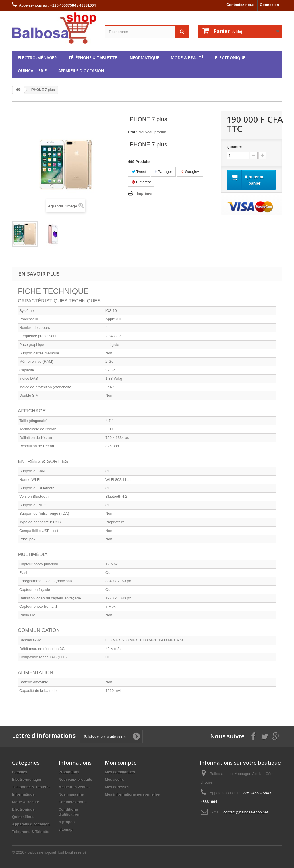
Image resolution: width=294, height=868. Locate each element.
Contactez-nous (240, 5)
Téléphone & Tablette (93, 58)
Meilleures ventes (74, 787)
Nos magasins (71, 794)
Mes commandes (120, 772)
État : (133, 132)
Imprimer (145, 193)
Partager (163, 172)
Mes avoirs (114, 779)
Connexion (269, 5)
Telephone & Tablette (31, 832)
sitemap (66, 829)
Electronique (230, 58)
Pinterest (141, 182)
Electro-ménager (37, 58)
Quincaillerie (32, 71)
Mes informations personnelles (132, 794)
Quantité (234, 147)
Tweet (139, 172)
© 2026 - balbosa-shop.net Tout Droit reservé (49, 852)
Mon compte (121, 763)
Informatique (144, 58)
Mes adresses (117, 787)
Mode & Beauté (187, 58)
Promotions (69, 772)
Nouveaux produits (76, 779)
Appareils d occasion (81, 71)
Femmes (20, 772)
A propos (67, 822)
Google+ (190, 172)
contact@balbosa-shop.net (246, 812)
